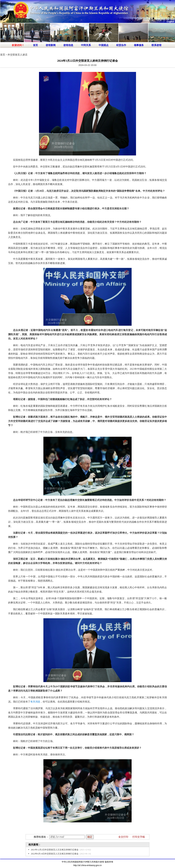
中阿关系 (86, 45)
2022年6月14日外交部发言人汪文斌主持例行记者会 (55, 854)
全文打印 (123, 837)
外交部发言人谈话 (17, 55)
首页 (35, 45)
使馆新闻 (51, 45)
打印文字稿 (139, 837)
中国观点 (104, 45)
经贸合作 (121, 45)
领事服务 (139, 45)
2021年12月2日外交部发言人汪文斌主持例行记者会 (55, 850)
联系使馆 (156, 45)
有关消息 (35, 702)
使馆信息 (68, 45)
